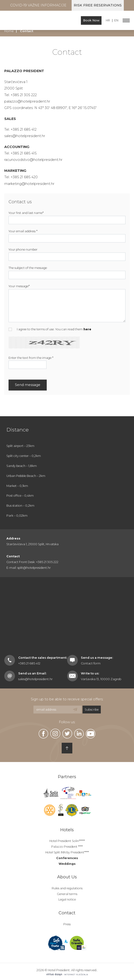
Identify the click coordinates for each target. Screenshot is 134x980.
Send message (28, 385)
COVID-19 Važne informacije (38, 5)
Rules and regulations (67, 888)
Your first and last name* (26, 213)
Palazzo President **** (67, 847)
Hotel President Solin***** (67, 841)
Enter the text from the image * (31, 358)
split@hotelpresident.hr (34, 568)
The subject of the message (28, 268)
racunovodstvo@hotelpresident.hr (33, 160)
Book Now (91, 20)
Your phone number (23, 250)
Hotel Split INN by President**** (67, 852)
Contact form (91, 663)
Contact (67, 913)
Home (9, 31)
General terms (67, 894)
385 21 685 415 (25, 153)
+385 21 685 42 (23, 177)
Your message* (19, 286)
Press (67, 924)
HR (108, 21)
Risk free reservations (98, 5)
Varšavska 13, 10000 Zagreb (101, 679)
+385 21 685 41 (23, 129)
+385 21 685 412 (29, 663)
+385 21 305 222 (24, 95)
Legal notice (67, 899)
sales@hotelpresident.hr (25, 136)
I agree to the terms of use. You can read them (50, 329)
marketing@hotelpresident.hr (29, 184)
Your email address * (23, 231)
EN (116, 21)
